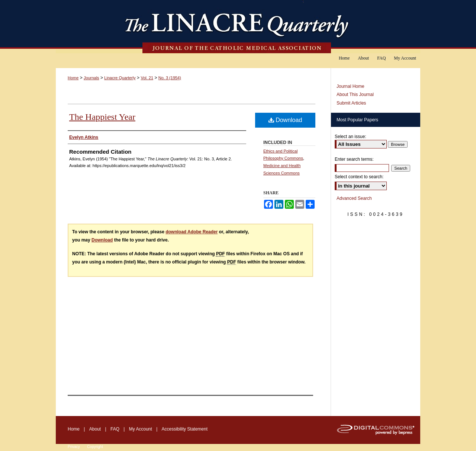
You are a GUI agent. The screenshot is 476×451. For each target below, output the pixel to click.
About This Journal (355, 95)
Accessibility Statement (185, 429)
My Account (141, 429)
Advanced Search (354, 198)
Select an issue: (350, 137)
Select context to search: (359, 177)
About (95, 429)
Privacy (74, 447)
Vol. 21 (147, 78)
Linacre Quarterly (120, 78)
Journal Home (350, 86)
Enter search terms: (354, 159)
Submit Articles (351, 103)
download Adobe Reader (192, 232)
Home (73, 78)
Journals (91, 78)
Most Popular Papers (357, 120)
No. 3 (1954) (170, 78)
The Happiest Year (102, 117)
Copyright (95, 447)
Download (285, 120)
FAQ (115, 429)
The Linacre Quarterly (238, 27)
